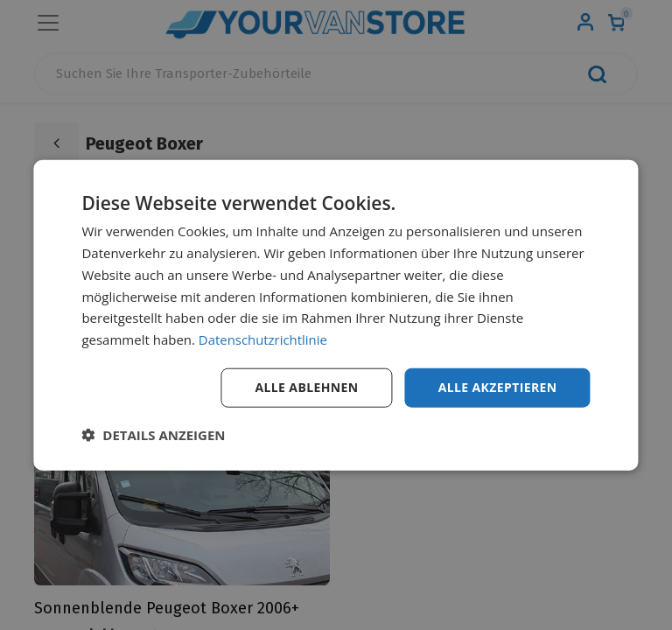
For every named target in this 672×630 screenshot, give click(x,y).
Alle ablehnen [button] (306, 387)
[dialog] (336, 315)
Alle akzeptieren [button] (497, 387)
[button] (153, 434)
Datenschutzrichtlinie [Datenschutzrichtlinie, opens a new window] (263, 339)
